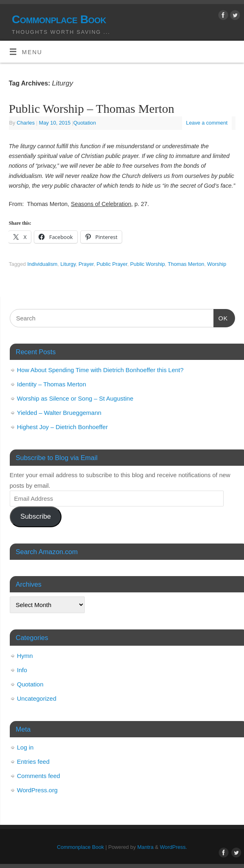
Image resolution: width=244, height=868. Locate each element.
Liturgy (68, 264)
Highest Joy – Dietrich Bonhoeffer (63, 427)
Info (22, 670)
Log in (25, 747)
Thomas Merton (186, 264)
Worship (217, 264)
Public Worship (148, 264)
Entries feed (33, 762)
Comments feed (39, 776)
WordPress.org (37, 790)
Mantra (145, 847)
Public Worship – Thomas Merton (91, 108)
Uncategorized (37, 698)
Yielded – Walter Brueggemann (59, 413)
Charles (26, 123)
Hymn (25, 656)
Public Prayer (112, 264)
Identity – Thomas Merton (52, 384)
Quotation (85, 123)
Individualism (42, 264)
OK (221, 317)
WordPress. (173, 847)
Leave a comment (207, 123)
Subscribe (36, 516)
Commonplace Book (59, 19)
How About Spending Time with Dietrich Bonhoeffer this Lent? (100, 370)
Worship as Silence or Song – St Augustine (75, 398)
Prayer (86, 264)
